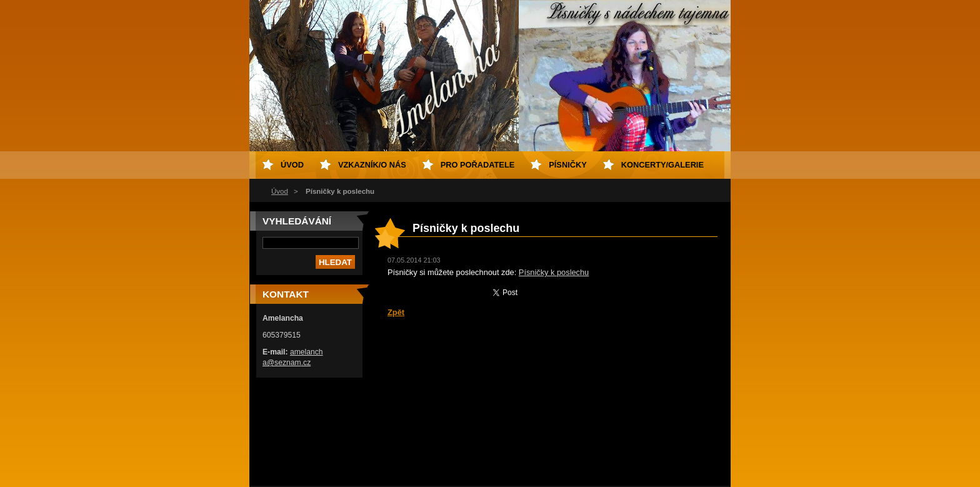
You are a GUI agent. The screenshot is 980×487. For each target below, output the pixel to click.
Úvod (280, 191)
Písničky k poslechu (554, 272)
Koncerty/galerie (662, 165)
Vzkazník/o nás (372, 165)
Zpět (396, 312)
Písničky (567, 165)
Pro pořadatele (478, 165)
